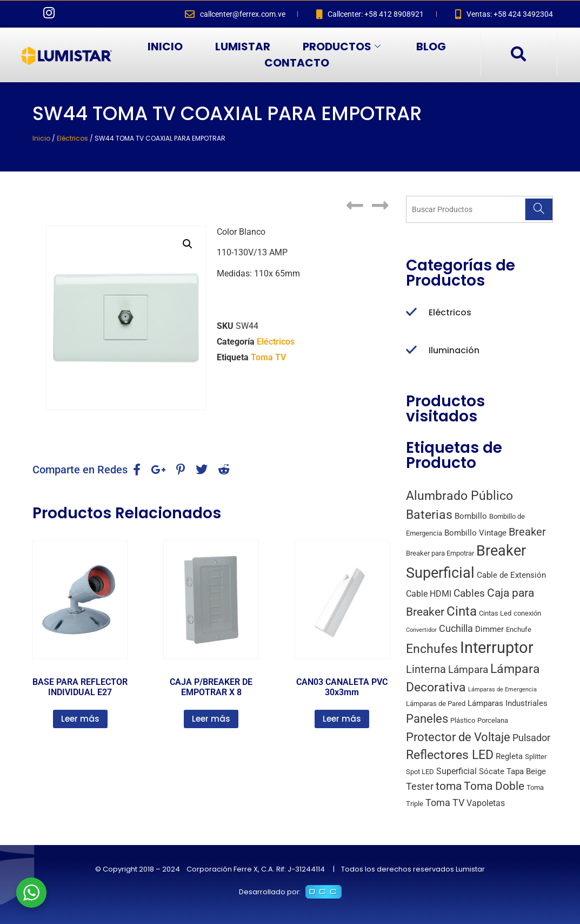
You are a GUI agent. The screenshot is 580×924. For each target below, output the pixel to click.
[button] (188, 244)
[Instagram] (49, 14)
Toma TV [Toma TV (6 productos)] (445, 803)
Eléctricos (72, 138)
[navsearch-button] (518, 55)
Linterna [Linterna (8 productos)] (426, 669)
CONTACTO (297, 63)
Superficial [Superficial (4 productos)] (456, 771)
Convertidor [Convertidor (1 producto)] (421, 630)
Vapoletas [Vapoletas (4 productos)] (486, 803)
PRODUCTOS (342, 47)
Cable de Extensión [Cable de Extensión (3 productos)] (511, 575)
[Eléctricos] (411, 313)
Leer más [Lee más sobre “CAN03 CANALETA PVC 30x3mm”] (342, 719)
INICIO (165, 47)
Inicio (41, 138)
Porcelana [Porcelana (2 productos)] (493, 720)
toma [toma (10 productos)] (449, 786)
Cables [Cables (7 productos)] (469, 593)
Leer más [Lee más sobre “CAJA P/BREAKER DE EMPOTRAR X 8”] (211, 719)
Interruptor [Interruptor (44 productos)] (497, 648)
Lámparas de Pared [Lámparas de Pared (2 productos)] (436, 704)
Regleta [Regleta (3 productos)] (509, 756)
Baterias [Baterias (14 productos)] (429, 515)
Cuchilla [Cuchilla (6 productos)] (456, 628)
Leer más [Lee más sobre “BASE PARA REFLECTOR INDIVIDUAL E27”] (80, 719)
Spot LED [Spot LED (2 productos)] (420, 772)
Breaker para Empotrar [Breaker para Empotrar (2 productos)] (440, 553)
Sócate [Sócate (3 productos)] (492, 771)
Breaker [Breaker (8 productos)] (527, 532)
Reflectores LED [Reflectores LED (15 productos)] (450, 755)
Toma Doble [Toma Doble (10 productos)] (494, 786)
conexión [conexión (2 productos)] (527, 613)
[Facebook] (27, 14)
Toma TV (268, 357)
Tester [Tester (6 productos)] (420, 786)
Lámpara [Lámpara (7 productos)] (468, 669)
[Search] (539, 209)
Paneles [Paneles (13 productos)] (427, 718)
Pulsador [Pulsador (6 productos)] (531, 738)
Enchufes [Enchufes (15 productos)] (432, 649)
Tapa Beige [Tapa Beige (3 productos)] (526, 771)
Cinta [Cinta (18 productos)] (462, 611)
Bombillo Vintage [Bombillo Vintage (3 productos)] (475, 533)
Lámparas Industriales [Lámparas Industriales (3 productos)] (508, 703)
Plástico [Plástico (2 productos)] (463, 720)
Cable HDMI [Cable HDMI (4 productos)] (429, 594)
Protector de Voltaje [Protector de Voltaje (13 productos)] (458, 737)
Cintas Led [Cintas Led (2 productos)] (495, 613)
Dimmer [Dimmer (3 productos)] (489, 629)
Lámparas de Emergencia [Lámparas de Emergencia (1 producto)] (502, 689)
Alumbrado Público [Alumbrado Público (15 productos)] (459, 496)
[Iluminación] (411, 351)
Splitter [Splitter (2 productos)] (536, 757)
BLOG (431, 47)
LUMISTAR (243, 47)
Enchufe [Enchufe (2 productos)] (519, 629)
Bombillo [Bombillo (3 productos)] (471, 516)
